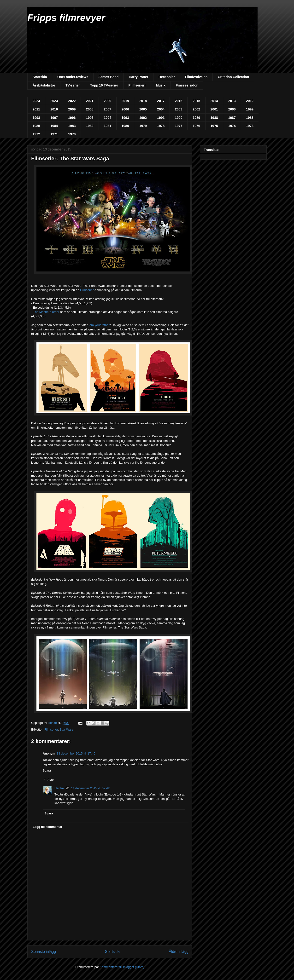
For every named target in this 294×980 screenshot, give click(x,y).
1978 (161, 126)
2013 (232, 101)
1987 (232, 118)
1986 (250, 118)
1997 (54, 118)
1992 (143, 118)
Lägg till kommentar (48, 827)
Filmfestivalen (196, 77)
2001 (214, 109)
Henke (59, 788)
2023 (54, 101)
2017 (161, 101)
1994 (108, 118)
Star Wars (67, 729)
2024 (36, 101)
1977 (179, 126)
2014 (214, 101)
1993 (125, 118)
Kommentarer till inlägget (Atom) (122, 967)
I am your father (99, 325)
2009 (72, 109)
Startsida (40, 77)
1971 (54, 134)
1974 (232, 126)
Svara (47, 770)
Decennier (167, 77)
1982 (90, 126)
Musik (161, 85)
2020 (108, 101)
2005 (143, 109)
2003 (179, 109)
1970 (72, 134)
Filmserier (87, 290)
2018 (143, 101)
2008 (90, 109)
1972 (36, 134)
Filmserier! (137, 85)
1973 (250, 126)
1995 (90, 118)
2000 (232, 109)
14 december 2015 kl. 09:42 (90, 788)
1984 (54, 126)
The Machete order (46, 312)
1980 (125, 126)
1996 (72, 118)
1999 (250, 109)
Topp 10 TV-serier (104, 85)
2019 (125, 101)
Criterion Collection (233, 77)
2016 (179, 101)
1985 (36, 126)
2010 (54, 109)
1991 (161, 118)
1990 (179, 118)
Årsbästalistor (44, 85)
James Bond (109, 77)
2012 (250, 101)
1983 (72, 126)
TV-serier (73, 85)
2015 (196, 101)
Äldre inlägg (179, 952)
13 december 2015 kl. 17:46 (76, 753)
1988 (214, 118)
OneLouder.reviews (73, 77)
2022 (72, 101)
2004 (161, 109)
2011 (36, 109)
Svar (51, 780)
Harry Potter (138, 77)
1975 (214, 126)
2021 (90, 101)
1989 (196, 118)
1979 (143, 126)
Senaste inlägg (44, 952)
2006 (125, 109)
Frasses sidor (187, 85)
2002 (196, 109)
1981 (108, 126)
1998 (36, 118)
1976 (196, 126)
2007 (108, 109)
